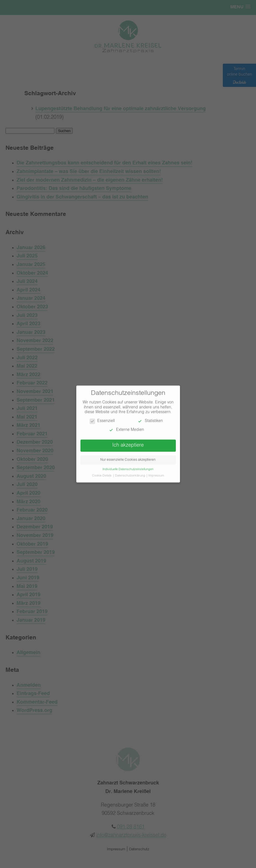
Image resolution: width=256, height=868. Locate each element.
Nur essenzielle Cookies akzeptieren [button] (128, 457)
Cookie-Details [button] (102, 473)
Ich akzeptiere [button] (128, 443)
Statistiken (150, 418)
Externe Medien (126, 427)
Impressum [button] (156, 473)
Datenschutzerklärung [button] (130, 473)
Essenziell (102, 418)
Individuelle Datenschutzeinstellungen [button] (128, 467)
